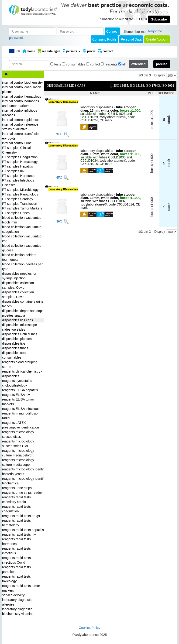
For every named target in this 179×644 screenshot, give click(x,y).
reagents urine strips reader (22, 493)
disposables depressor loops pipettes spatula (23, 313)
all (122, 64)
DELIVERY (166, 93)
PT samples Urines (16, 213)
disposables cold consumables (14, 355)
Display (160, 75)
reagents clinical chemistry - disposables (22, 374)
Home (29, 51)
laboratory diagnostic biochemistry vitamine (18, 611)
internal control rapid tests (21, 120)
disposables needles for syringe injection (19, 276)
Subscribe (159, 19)
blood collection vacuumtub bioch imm (22, 220)
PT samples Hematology (20, 162)
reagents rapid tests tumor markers (21, 588)
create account (157, 39)
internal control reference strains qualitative (20, 127)
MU (150, 93)
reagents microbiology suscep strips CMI (18, 444)
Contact (105, 51)
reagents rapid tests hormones (16, 541)
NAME (95, 93)
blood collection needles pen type (23, 267)
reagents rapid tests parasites (16, 569)
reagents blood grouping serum (20, 364)
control (93, 64)
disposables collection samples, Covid (18, 285)
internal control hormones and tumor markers (21, 103)
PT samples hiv (13, 171)
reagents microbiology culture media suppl (18, 462)
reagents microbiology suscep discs (18, 434)
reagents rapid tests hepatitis (23, 530)
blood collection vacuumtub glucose (22, 248)
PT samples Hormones (19, 176)
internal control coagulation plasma (22, 89)
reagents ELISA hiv (16, 395)
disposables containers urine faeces (23, 304)
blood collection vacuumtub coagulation (22, 229)
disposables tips (14, 343)
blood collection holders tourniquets (19, 257)
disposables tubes (15, 348)
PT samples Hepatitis (17, 166)
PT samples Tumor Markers (22, 208)
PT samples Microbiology (20, 190)
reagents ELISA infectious (21, 409)
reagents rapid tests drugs (21, 516)
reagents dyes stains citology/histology (17, 383)
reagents (109, 64)
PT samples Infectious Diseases (18, 183)
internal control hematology (22, 96)
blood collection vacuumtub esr (22, 239)
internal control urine (17, 143)
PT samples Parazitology (20, 194)
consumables (74, 64)
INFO (58, 134)
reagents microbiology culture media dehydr (18, 453)
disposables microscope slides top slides (19, 327)
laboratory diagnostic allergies (17, 602)
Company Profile (104, 39)
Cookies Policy (89, 628)
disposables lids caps (17, 320)
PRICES (89, 51)
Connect (112, 31)
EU (15, 51)
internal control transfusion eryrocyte (21, 136)
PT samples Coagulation (20, 157)
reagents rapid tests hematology (16, 523)
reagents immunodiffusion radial (21, 416)
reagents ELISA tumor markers (18, 402)
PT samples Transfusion (20, 204)
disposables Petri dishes (20, 334)
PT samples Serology (18, 199)
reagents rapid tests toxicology (16, 579)
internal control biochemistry (22, 82)
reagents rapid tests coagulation (16, 509)
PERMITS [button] (71, 51)
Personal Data (131, 39)
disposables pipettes (17, 339)
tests (56, 64)
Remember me (135, 32)
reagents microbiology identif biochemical (23, 481)
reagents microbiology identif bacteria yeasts (23, 472)
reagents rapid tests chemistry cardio (16, 500)
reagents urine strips (17, 488)
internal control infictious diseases (20, 113)
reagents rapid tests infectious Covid (16, 560)
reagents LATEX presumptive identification (21, 425)
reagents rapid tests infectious (16, 551)
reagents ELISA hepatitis (20, 390)
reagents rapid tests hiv (19, 534)
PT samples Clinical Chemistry (16, 150)
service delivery (13, 595)
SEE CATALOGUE (49, 51)
